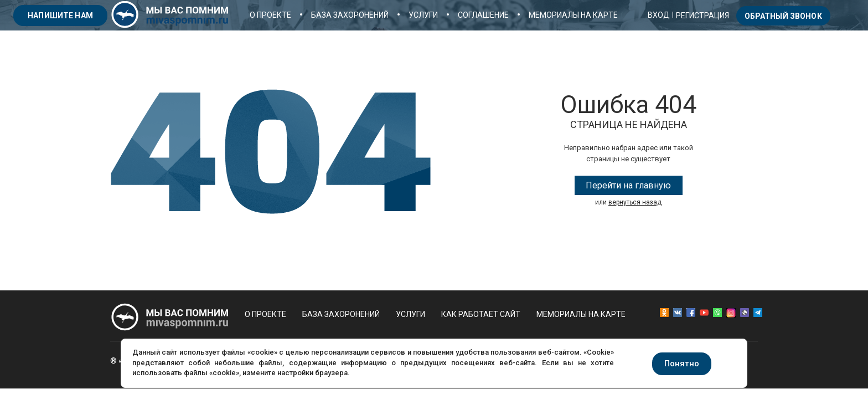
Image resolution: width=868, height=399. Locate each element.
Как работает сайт (481, 314)
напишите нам (60, 16)
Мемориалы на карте (573, 15)
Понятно (682, 364)
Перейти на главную (628, 185)
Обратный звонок (783, 16)
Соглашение (483, 15)
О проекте (270, 15)
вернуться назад (635, 202)
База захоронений (350, 15)
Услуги (423, 15)
